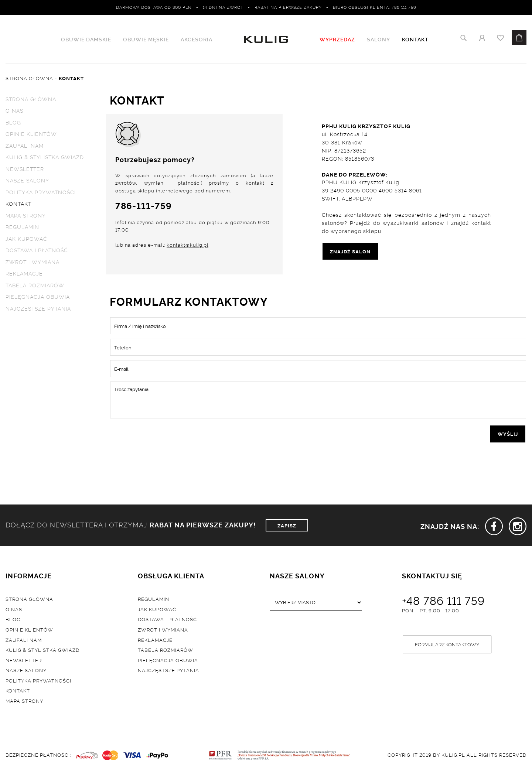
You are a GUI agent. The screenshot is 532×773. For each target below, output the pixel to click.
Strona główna (31, 99)
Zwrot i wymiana (33, 262)
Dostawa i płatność (37, 251)
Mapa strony (26, 216)
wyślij (508, 434)
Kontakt (415, 39)
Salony (378, 39)
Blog (13, 122)
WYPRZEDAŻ (337, 39)
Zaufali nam (25, 145)
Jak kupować (26, 239)
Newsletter (25, 169)
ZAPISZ (287, 525)
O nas (14, 110)
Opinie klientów (31, 134)
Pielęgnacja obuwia (38, 297)
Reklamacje (24, 274)
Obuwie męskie (146, 39)
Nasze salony (27, 180)
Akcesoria (197, 39)
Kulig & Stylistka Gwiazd (45, 157)
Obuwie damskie (86, 39)
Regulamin (22, 227)
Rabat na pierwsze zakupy (288, 7)
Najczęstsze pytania (38, 309)
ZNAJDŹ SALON (350, 251)
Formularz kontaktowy (447, 644)
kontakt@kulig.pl (187, 245)
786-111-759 (144, 206)
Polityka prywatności (41, 192)
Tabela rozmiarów (35, 285)
